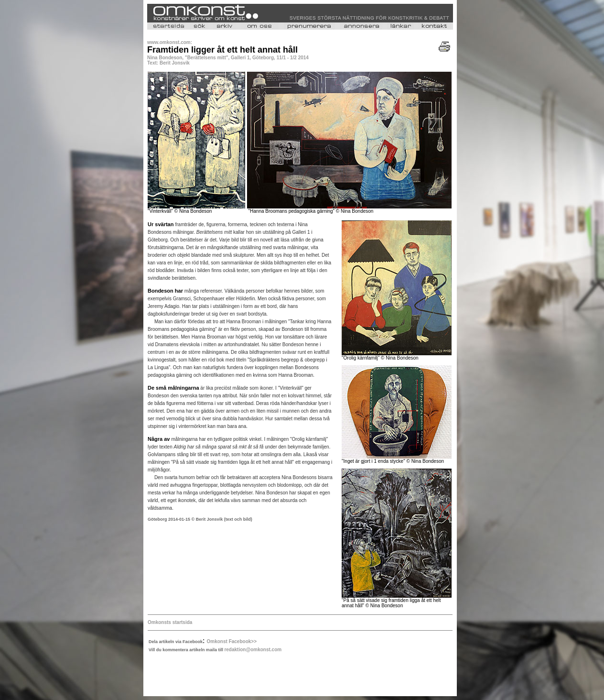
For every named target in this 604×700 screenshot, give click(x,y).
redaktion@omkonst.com (253, 650)
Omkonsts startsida (170, 622)
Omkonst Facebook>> (232, 641)
